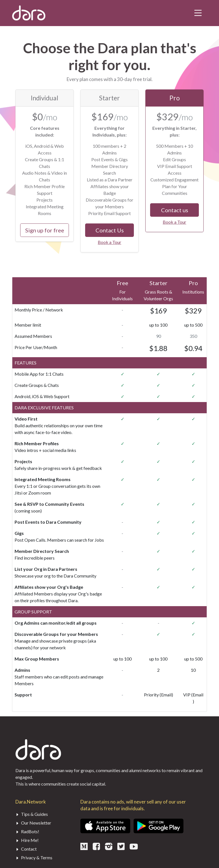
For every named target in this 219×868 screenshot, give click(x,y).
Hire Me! (27, 840)
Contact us (175, 210)
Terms (46, 857)
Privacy (28, 857)
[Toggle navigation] (198, 13)
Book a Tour (109, 242)
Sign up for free (45, 230)
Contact (26, 849)
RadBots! (27, 831)
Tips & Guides (32, 814)
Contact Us (110, 230)
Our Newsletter (33, 823)
